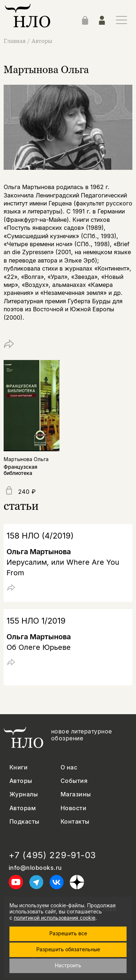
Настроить (68, 965)
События (74, 781)
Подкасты (24, 822)
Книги (18, 767)
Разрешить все (68, 933)
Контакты (75, 822)
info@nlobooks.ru (35, 868)
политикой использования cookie (55, 918)
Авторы (42, 41)
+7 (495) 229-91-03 (52, 855)
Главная (15, 41)
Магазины (76, 794)
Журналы (24, 794)
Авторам (23, 808)
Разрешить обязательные (68, 949)
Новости (73, 808)
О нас (69, 767)
